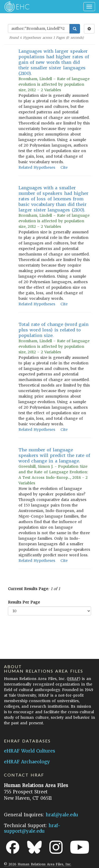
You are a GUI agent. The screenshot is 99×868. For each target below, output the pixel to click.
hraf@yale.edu (62, 815)
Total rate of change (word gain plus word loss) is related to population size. (53, 330)
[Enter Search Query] (39, 28)
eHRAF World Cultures (30, 751)
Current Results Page (28, 589)
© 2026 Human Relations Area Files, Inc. (38, 864)
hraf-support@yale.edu (32, 828)
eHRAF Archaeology (27, 762)
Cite (64, 167)
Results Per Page (24, 602)
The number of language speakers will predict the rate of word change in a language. (54, 455)
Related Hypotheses (37, 167)
